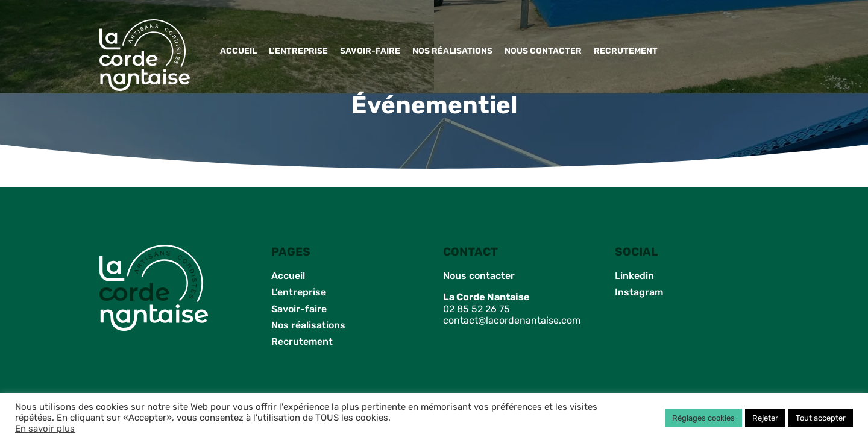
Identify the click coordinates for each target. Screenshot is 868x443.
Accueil (238, 51)
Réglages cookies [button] (703, 418)
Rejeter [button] (765, 418)
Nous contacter (543, 51)
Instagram (639, 292)
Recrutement (626, 51)
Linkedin (634, 276)
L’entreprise (298, 51)
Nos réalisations (452, 51)
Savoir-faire (370, 51)
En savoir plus (45, 429)
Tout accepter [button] (821, 418)
